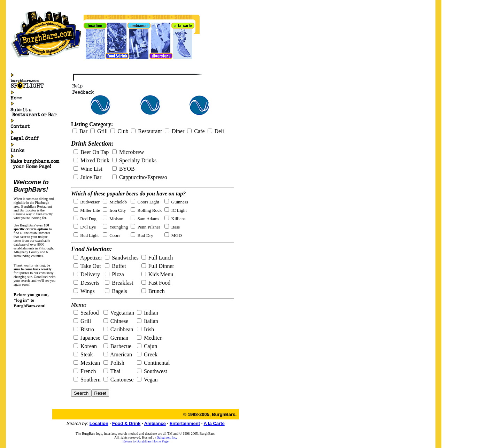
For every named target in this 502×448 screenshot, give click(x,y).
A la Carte (214, 423)
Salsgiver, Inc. (167, 437)
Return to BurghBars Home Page (146, 441)
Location (99, 423)
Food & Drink (126, 423)
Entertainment (185, 423)
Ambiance (155, 423)
